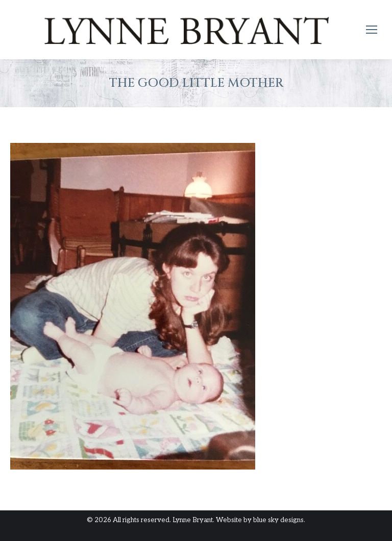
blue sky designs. (279, 520)
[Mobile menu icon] (372, 30)
